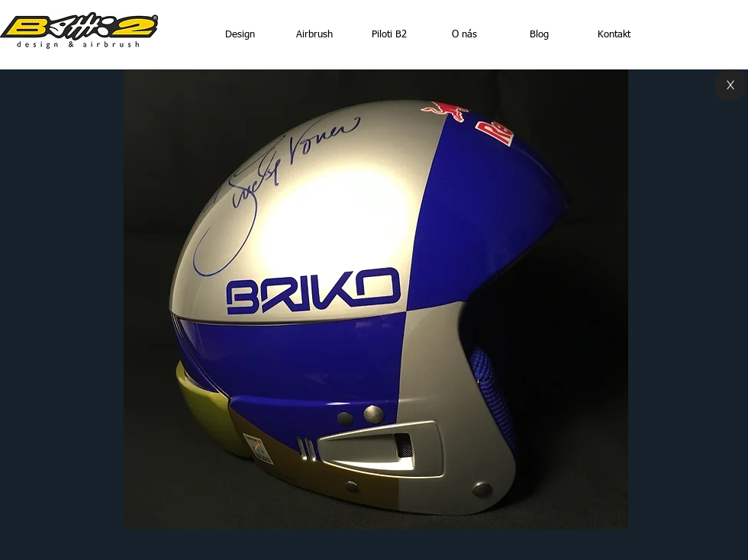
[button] (376, 299)
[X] (730, 85)
